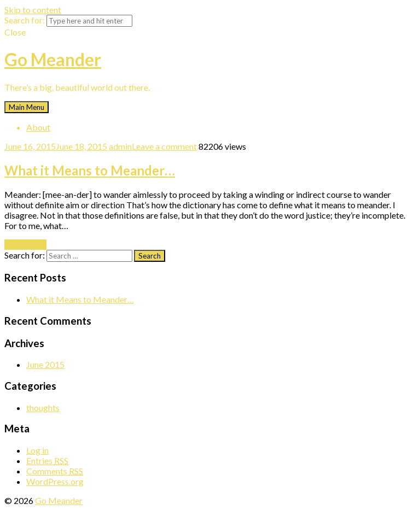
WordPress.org (55, 481)
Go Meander (53, 59)
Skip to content (33, 10)
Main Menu (27, 107)
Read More (25, 245)
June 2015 (45, 364)
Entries (47, 461)
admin (120, 146)
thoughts (43, 408)
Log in (37, 450)
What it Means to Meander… (90, 170)
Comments (55, 471)
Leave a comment (164, 146)
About (38, 127)
